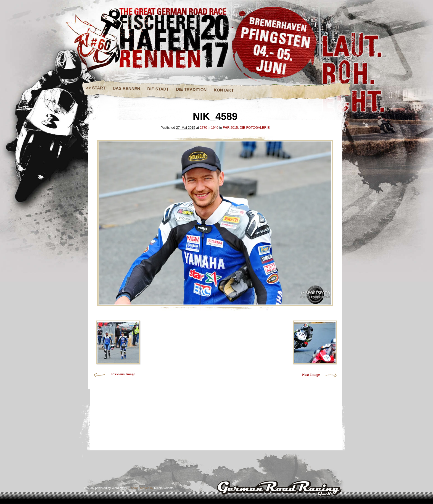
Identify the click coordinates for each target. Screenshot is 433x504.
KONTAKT (224, 90)
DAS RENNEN (126, 88)
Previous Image (123, 374)
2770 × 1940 (209, 128)
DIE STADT (158, 89)
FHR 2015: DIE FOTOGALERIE (246, 128)
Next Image (311, 375)
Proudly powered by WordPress (105, 488)
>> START (96, 88)
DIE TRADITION (191, 89)
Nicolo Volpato (164, 488)
